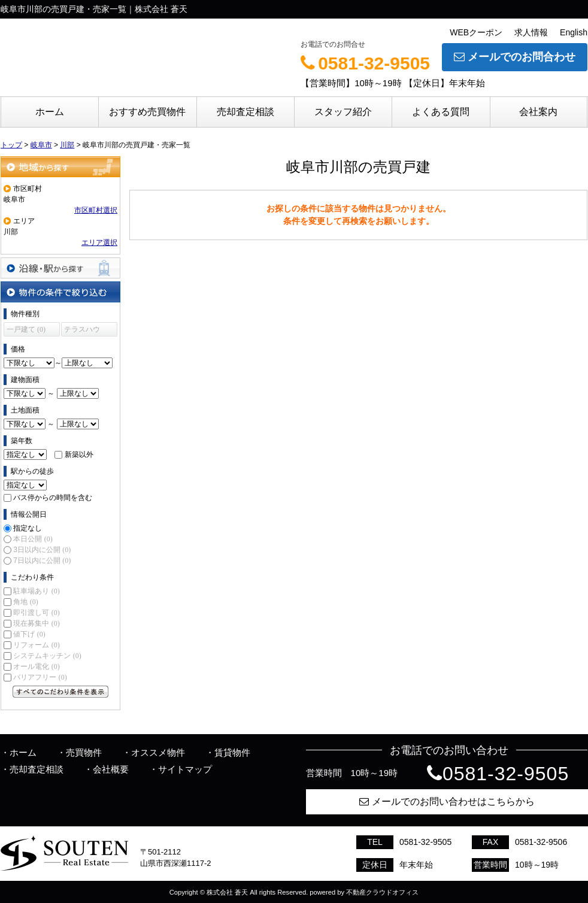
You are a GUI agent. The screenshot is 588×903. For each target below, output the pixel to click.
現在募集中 (36, 623)
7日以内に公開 (42, 560)
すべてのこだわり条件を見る (60, 692)
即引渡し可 (36, 613)
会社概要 (111, 769)
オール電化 (36, 666)
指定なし (28, 528)
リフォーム (36, 645)
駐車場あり (36, 591)
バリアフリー (40, 677)
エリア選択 (99, 243)
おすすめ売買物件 (147, 112)
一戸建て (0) (26, 329)
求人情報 (531, 32)
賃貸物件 (232, 752)
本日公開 (33, 539)
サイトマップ (185, 769)
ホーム (50, 112)
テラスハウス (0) (82, 331)
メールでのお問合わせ (515, 57)
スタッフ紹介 (343, 112)
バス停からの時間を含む (53, 498)
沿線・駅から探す (60, 268)
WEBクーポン (476, 32)
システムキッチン (47, 656)
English (574, 32)
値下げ (29, 634)
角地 (25, 602)
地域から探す (60, 167)
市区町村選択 (96, 210)
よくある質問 (441, 112)
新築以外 (79, 454)
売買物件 (84, 752)
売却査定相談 (245, 112)
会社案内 (538, 112)
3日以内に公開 (42, 550)
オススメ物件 (158, 752)
